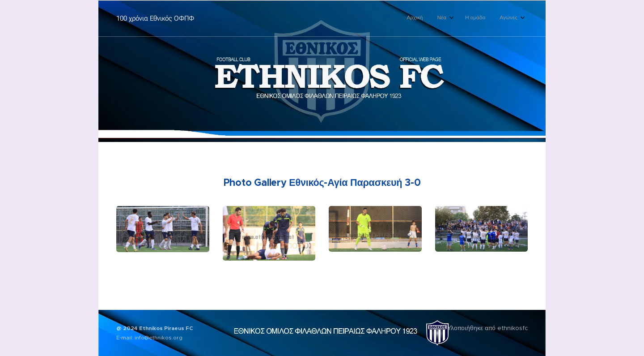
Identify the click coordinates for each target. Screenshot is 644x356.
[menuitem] (472, 18)
